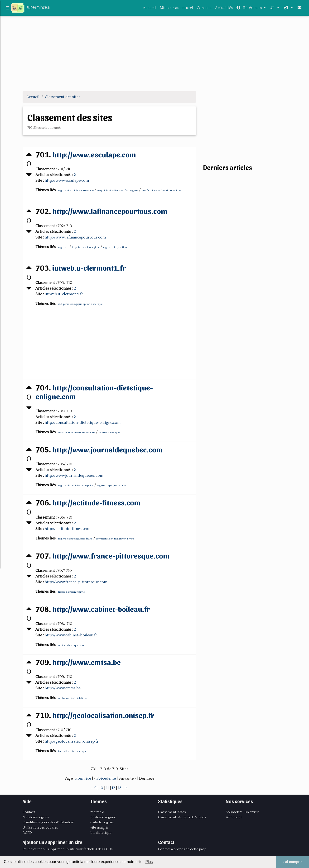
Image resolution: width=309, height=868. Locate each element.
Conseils (204, 9)
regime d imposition (116, 247)
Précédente (107, 778)
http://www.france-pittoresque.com (113, 555)
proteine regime (103, 817)
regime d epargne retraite (112, 486)
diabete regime (102, 822)
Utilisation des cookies (40, 827)
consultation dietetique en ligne (77, 433)
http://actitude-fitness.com (98, 502)
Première (84, 778)
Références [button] (250, 9)
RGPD (27, 832)
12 (113, 787)
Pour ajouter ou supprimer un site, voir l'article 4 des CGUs (68, 849)
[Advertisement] (154, 54)
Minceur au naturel (176, 9)
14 (126, 787)
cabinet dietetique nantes (73, 645)
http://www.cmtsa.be (88, 661)
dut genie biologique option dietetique (81, 304)
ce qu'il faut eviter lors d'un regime (118, 191)
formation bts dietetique (73, 751)
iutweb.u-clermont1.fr (90, 267)
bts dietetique (101, 832)
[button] (274, 9)
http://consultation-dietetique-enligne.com (95, 391)
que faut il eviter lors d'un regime (162, 191)
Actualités (224, 9)
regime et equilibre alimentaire (76, 191)
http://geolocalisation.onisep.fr (105, 714)
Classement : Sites (172, 812)
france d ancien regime (72, 592)
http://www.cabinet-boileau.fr (103, 608)
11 (107, 787)
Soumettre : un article (243, 812)
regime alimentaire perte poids (76, 486)
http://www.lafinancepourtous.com (112, 211)
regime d (64, 247)
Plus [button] (149, 862)
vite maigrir (99, 827)
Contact (29, 812)
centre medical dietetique (73, 698)
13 (120, 787)
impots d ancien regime (86, 247)
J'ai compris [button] (292, 862)
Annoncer (234, 817)
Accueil (149, 9)
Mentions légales (36, 817)
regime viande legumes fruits (76, 539)
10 (101, 787)
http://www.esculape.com (96, 154)
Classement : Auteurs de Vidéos (182, 817)
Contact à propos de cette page (182, 849)
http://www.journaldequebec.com (109, 449)
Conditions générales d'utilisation (48, 822)
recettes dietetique (110, 433)
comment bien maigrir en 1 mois (116, 539)
